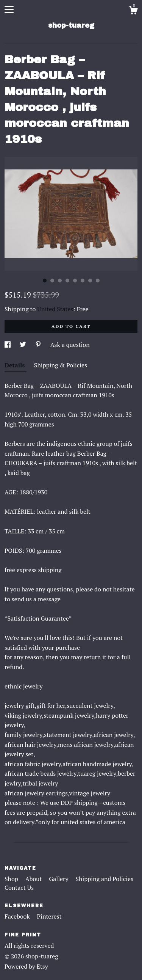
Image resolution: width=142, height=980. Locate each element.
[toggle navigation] (9, 9)
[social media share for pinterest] (39, 345)
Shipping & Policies (61, 365)
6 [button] (83, 281)
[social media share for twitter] (24, 345)
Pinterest (49, 916)
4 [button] (67, 281)
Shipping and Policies (104, 879)
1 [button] (45, 281)
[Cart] (133, 11)
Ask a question (70, 345)
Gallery (59, 879)
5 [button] (75, 281)
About (34, 879)
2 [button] (52, 281)
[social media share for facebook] (8, 345)
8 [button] (98, 281)
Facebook (18, 916)
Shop (12, 879)
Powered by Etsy (26, 966)
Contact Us (19, 887)
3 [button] (60, 281)
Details (16, 365)
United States (55, 309)
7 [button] (90, 281)
